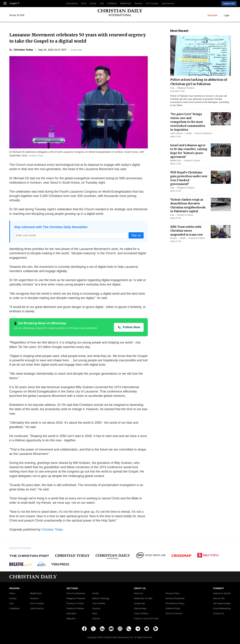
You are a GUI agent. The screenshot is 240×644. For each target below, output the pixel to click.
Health (189, 133)
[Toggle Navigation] (5, 4)
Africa (84, 3)
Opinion (96, 619)
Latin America (168, 3)
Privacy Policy (173, 593)
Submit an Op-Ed (222, 593)
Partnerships (140, 608)
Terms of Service (174, 614)
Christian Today (52, 530)
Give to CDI (219, 598)
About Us (139, 593)
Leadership (139, 603)
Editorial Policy (173, 608)
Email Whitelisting (222, 608)
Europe (93, 3)
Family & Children (75, 608)
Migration (71, 619)
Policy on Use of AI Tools (146, 619)
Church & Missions (203, 133)
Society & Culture (192, 161)
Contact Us (219, 614)
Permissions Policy (175, 603)
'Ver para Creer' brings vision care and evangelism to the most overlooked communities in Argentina (188, 122)
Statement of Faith (143, 598)
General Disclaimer (175, 598)
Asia (102, 3)
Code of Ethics (141, 614)
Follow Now (132, 327)
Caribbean (112, 3)
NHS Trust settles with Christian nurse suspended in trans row (186, 231)
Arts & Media (99, 603)
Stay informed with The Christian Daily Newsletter (51, 227)
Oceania (138, 3)
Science (96, 608)
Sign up (136, 235)
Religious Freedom (186, 88)
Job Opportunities (222, 603)
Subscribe (212, 15)
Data (95, 614)
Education (71, 614)
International (72, 3)
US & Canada (152, 3)
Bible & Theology (101, 598)
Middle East (126, 3)
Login (227, 15)
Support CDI (229, 3)
